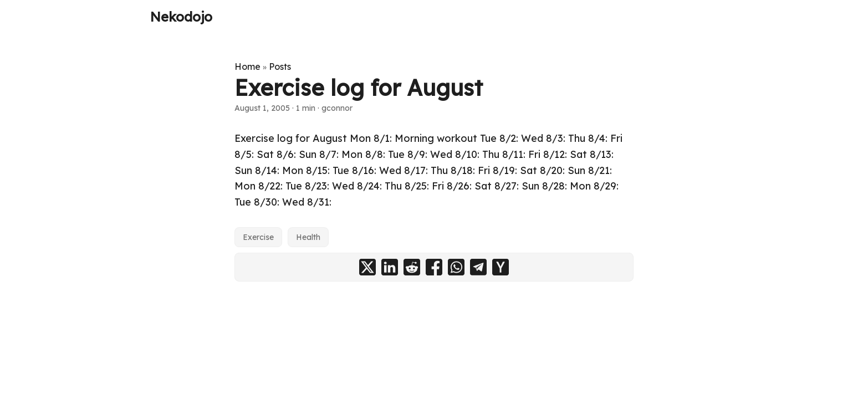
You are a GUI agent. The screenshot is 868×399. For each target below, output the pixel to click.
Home (247, 66)
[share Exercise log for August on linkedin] (390, 267)
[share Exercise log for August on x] (367, 267)
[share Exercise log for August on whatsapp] (456, 267)
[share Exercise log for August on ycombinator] (501, 267)
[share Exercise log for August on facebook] (434, 267)
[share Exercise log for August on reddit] (412, 267)
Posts (280, 66)
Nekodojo (181, 17)
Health (308, 237)
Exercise (258, 237)
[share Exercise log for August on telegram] (478, 267)
